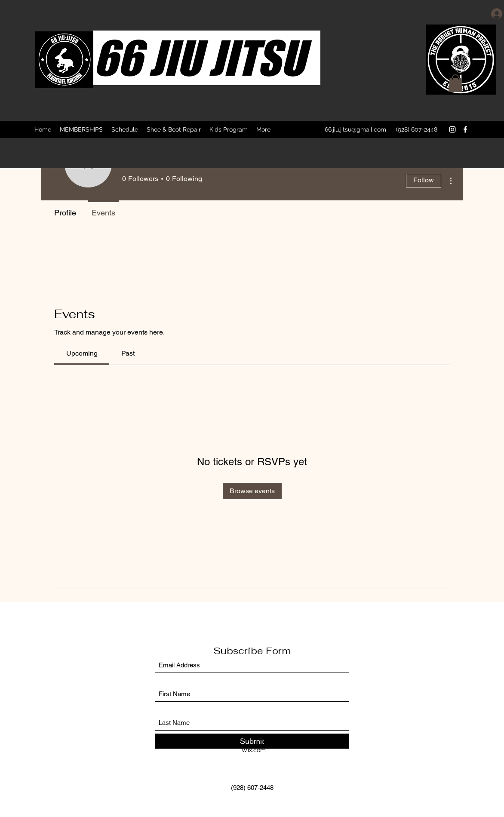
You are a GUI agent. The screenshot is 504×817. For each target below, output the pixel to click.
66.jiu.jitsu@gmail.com (355, 129)
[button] (455, 83)
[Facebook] (465, 129)
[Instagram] (452, 129)
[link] (82, 353)
